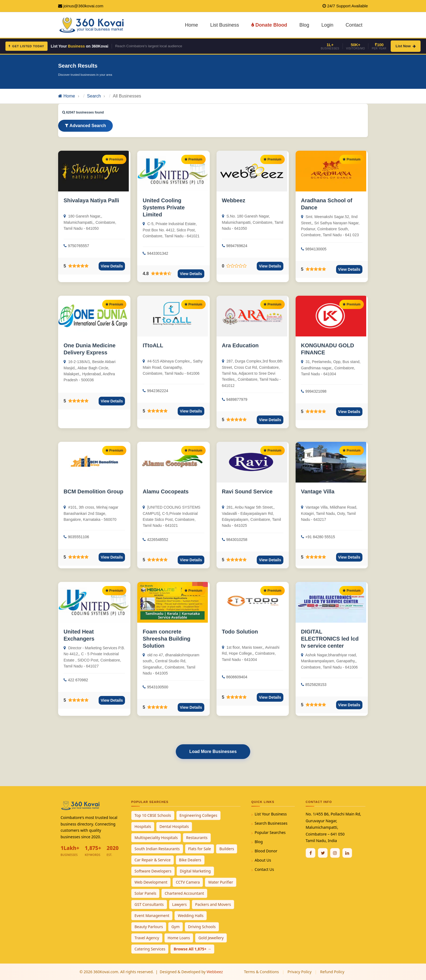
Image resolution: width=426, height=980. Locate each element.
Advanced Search (85, 126)
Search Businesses (271, 823)
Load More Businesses (213, 751)
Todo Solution (240, 632)
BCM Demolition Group (93, 491)
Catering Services (150, 949)
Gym (176, 927)
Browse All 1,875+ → (192, 949)
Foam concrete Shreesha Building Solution (167, 639)
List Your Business (271, 814)
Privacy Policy (299, 972)
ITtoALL (153, 345)
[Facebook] (311, 853)
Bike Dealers (190, 860)
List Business (225, 25)
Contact (354, 25)
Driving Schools (202, 927)
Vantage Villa (318, 491)
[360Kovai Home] (93, 25)
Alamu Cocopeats (166, 491)
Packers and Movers (213, 904)
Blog (304, 25)
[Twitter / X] (323, 853)
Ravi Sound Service (247, 491)
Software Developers (153, 871)
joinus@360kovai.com (83, 6)
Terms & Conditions (261, 972)
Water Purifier (221, 882)
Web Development (151, 882)
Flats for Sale (200, 849)
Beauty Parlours (149, 927)
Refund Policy (332, 972)
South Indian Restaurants (157, 849)
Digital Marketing (195, 871)
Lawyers (180, 904)
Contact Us (264, 869)
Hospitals (143, 826)
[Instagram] (335, 853)
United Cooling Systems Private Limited (164, 207)
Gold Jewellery (211, 938)
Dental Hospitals (174, 826)
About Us (263, 860)
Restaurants (197, 838)
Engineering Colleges (198, 815)
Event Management (152, 916)
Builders (227, 849)
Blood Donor (266, 851)
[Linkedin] (347, 853)
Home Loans (179, 938)
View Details (112, 266)
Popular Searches (270, 832)
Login (327, 25)
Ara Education (240, 345)
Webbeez (234, 200)
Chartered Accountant (184, 893)
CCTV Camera (188, 882)
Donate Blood (269, 25)
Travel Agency (147, 938)
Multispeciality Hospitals (156, 838)
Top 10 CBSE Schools (153, 815)
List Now (406, 46)
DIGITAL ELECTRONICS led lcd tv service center (330, 639)
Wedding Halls (191, 916)
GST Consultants (149, 904)
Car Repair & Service (153, 860)
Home (192, 25)
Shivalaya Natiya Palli (91, 200)
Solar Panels (145, 893)
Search (94, 96)
